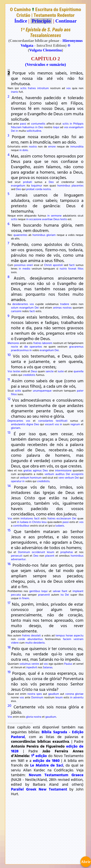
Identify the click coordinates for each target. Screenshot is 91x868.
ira (62, 595)
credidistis (29, 375)
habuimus (28, 127)
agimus (37, 470)
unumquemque (42, 391)
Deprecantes (15, 421)
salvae (57, 591)
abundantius (35, 639)
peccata (16, 595)
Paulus (68, 664)
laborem (47, 343)
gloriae (79, 694)
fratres (32, 88)
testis (64, 219)
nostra (33, 146)
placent (50, 556)
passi (23, 123)
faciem (67, 639)
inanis (14, 92)
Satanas (48, 667)
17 (9, 603)
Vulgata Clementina (45, 50)
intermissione (63, 470)
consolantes (46, 421)
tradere (65, 304)
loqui (56, 127)
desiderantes (20, 304)
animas (57, 307)
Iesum (51, 552)
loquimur (37, 185)
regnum (75, 424)
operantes (36, 346)
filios (81, 268)
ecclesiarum (64, 518)
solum (15, 307)
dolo (25, 150)
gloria (29, 717)
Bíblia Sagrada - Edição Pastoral (47, 734)
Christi (48, 265)
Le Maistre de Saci (47, 765)
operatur (16, 481)
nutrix (63, 268)
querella (79, 371)
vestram (79, 639)
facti (72, 265)
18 (9, 647)
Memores (13, 343)
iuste (61, 371)
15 (9, 530)
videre (15, 642)
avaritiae (47, 219)
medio (26, 268)
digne (30, 424)
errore (52, 146)
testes (17, 371)
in (71, 123)
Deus (56, 219)
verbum (49, 474)
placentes (78, 185)
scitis (23, 88)
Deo (41, 127)
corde (21, 639)
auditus (60, 474)
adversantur (18, 559)
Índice (21, 21)
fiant (64, 591)
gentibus (35, 591)
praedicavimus (20, 350)
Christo (36, 522)
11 (9, 379)
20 (9, 705)
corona (70, 694)
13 (9, 432)
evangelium (76, 127)
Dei (13, 131)
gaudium (54, 694)
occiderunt (38, 552)
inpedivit (32, 667)
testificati (62, 421)
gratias (28, 470)
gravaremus (76, 346)
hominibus (64, 185)
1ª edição (39, 756)
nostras (67, 307)
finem (25, 598)
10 (9, 355)
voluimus (25, 664)
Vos (10, 371)
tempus (60, 635)
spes (39, 694)
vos (69, 88)
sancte (50, 371)
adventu (78, 697)
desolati (36, 635)
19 (9, 672)
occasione (35, 219)
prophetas (67, 552)
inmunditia (77, 146)
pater (80, 391)
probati (28, 182)
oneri (30, 265)
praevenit (44, 595)
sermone (56, 215)
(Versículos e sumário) (45, 64)
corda (39, 189)
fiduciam (16, 127)
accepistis (77, 474)
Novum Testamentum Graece (56, 775)
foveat (72, 268)
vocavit (49, 424)
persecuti (17, 556)
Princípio (41, 21)
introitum (43, 88)
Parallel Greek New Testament (39, 789)
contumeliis (38, 123)
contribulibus (21, 525)
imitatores (27, 518)
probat (30, 189)
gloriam (51, 235)
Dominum (24, 552)
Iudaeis (60, 525)
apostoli (58, 265)
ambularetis (18, 424)
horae (69, 635)
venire (35, 664)
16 (9, 564)
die (26, 346)
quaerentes (20, 235)
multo (29, 642)
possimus (20, 265)
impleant (78, 591)
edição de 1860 (46, 760)
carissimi (16, 311)
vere (61, 477)
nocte (14, 346)
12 (9, 399)
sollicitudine (34, 131)
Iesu (44, 522)
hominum (36, 477)
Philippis (78, 123)
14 (9, 486)
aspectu (79, 635)
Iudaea (24, 522)
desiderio (39, 642)
